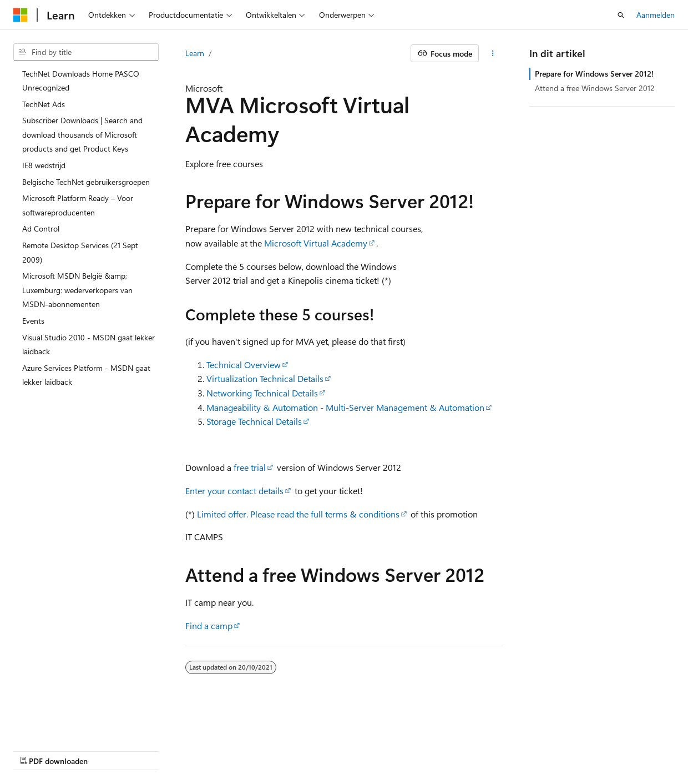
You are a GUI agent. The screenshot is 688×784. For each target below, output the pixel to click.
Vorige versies (94, 750)
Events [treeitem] (33, 321)
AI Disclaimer (36, 750)
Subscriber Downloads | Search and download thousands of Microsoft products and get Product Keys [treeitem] (82, 134)
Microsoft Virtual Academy (316, 243)
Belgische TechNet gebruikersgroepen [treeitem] (86, 182)
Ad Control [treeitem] (41, 228)
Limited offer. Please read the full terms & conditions (298, 514)
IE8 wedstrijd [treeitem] (44, 165)
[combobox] (86, 52)
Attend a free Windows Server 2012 (595, 88)
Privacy (225, 750)
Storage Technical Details (254, 421)
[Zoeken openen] (621, 15)
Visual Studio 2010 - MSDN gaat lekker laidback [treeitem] (88, 345)
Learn (195, 53)
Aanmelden (656, 15)
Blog (138, 750)
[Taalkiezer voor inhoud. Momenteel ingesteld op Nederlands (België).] (59, 723)
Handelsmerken (365, 750)
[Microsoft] (21, 15)
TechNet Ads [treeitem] (44, 104)
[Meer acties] (493, 53)
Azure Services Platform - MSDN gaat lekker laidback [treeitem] (86, 375)
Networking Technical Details (262, 393)
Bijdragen (183, 750)
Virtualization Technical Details (265, 378)
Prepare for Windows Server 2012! (594, 74)
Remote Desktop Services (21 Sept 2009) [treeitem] (80, 252)
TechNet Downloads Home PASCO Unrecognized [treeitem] (81, 81)
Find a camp (209, 625)
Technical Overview (244, 365)
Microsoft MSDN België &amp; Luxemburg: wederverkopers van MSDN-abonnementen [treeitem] (77, 290)
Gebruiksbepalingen (292, 750)
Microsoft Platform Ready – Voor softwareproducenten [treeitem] (78, 205)
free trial (250, 467)
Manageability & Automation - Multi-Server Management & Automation (345, 407)
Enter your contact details (234, 491)
